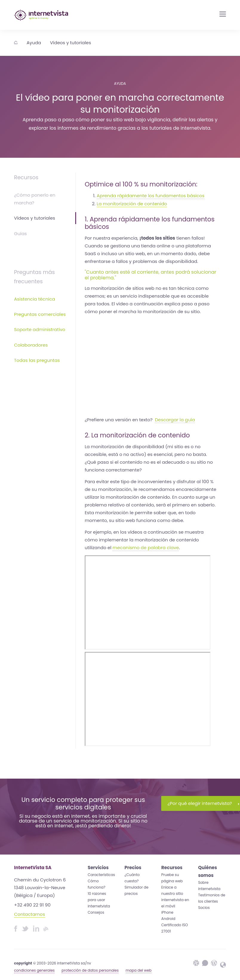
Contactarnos (30, 914)
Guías (20, 233)
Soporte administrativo (40, 329)
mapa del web (139, 970)
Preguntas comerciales (40, 314)
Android (168, 919)
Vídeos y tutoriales (70, 43)
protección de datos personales (90, 970)
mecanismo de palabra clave (146, 548)
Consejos (96, 912)
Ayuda (34, 43)
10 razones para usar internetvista (99, 900)
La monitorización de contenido (132, 204)
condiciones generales (34, 970)
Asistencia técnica (34, 299)
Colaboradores (31, 345)
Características (101, 875)
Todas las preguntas (37, 360)
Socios (204, 908)
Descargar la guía (175, 420)
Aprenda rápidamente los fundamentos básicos (151, 196)
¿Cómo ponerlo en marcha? (35, 199)
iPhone (167, 912)
